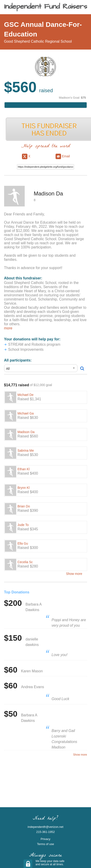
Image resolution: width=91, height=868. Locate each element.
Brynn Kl (23, 488)
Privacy (46, 839)
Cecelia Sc (25, 562)
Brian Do (24, 506)
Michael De (25, 395)
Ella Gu (23, 543)
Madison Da (26, 432)
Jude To (23, 525)
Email (63, 156)
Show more (74, 574)
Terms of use (45, 844)
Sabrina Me (26, 451)
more (8, 328)
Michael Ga (25, 413)
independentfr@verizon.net (45, 827)
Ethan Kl (23, 469)
